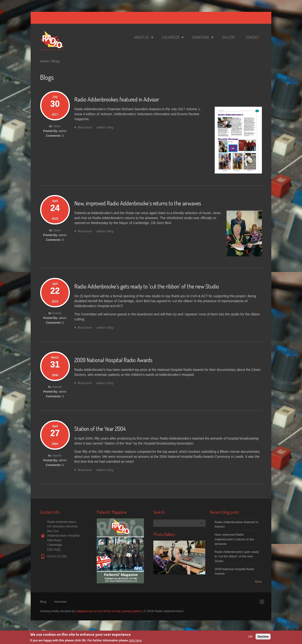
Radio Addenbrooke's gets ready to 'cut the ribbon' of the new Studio (147, 286)
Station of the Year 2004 (100, 429)
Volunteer (171, 38)
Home (44, 61)
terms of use (112, 611)
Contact (252, 37)
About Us (142, 38)
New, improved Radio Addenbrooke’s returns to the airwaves (138, 203)
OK (250, 637)
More (258, 582)
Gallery (229, 37)
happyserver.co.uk (88, 611)
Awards (57, 387)
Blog (43, 602)
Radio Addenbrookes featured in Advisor (117, 99)
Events (57, 313)
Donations (201, 38)
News (57, 126)
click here (135, 641)
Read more (85, 127)
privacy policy (132, 611)
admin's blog (105, 127)
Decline (263, 637)
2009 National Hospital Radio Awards (113, 360)
